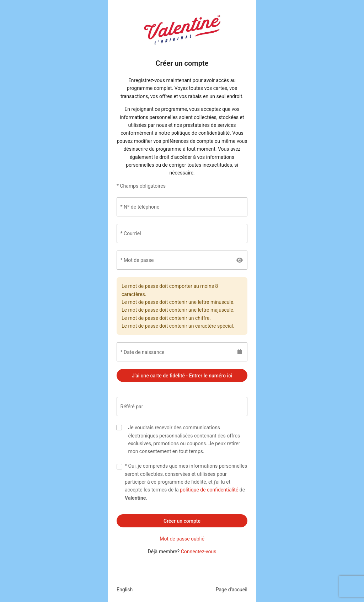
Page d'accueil (232, 590)
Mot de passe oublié (182, 539)
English (125, 590)
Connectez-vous (199, 552)
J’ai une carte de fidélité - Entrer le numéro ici (182, 376)
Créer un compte (182, 521)
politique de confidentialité (209, 490)
